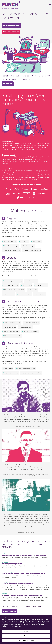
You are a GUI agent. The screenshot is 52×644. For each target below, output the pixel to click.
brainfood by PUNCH (9, 611)
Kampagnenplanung (7, 572)
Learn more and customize (26, 640)
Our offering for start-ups (11, 32)
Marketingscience (6, 582)
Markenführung (5, 594)
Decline (26, 636)
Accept (26, 631)
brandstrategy (5, 554)
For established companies (11, 26)
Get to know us (8, 84)
